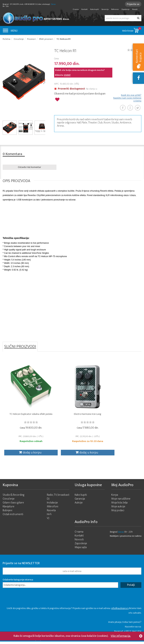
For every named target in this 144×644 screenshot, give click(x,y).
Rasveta (51, 513)
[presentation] (30, 602)
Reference (115, 9)
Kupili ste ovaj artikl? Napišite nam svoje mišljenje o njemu (127, 98)
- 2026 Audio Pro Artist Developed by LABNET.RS (30, 642)
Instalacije (52, 505)
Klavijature (8, 509)
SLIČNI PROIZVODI (20, 347)
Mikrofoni (53, 509)
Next (44, 82)
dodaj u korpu (25, 454)
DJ (48, 501)
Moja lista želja (119, 505)
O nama (76, 9)
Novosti (135, 9)
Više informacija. (121, 636)
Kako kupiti (95, 9)
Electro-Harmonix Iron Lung (72, 415)
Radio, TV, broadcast (58, 497)
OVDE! (67, 75)
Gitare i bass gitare (13, 505)
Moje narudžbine (121, 501)
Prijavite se (133, 4)
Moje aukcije (118, 509)
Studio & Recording (14, 497)
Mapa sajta (81, 550)
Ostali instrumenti (13, 517)
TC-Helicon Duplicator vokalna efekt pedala (26, 417)
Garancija (105, 9)
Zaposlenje (125, 9)
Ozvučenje (9, 501)
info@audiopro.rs (120, 611)
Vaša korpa (132, 30)
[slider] (26, 424)
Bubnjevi (7, 513)
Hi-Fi (49, 517)
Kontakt (84, 9)
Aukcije (79, 505)
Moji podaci (118, 513)
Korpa (115, 497)
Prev (4, 82)
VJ (48, 521)
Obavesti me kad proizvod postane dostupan (80, 94)
